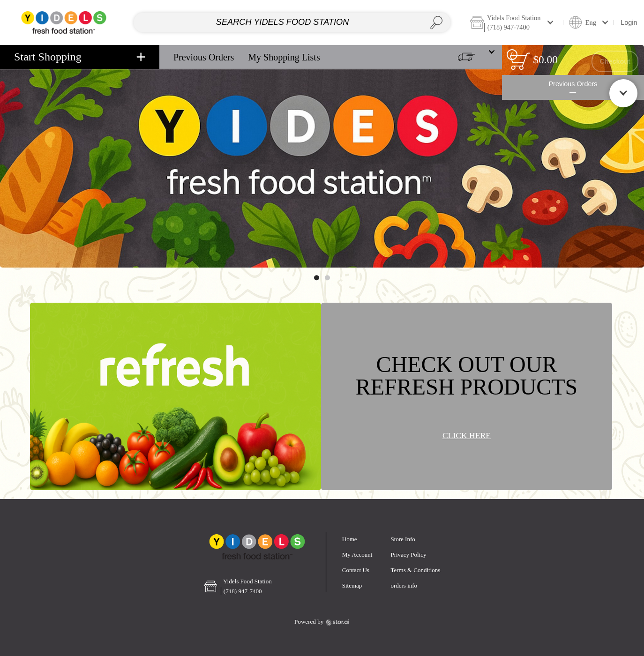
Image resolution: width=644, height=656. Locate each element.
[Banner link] (322, 156)
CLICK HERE (467, 436)
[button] (514, 22)
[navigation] (80, 57)
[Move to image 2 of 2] (327, 278)
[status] (520, 61)
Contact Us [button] (356, 570)
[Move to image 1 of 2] (317, 278)
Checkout (615, 61)
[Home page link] (64, 22)
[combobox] (292, 22)
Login (629, 22)
